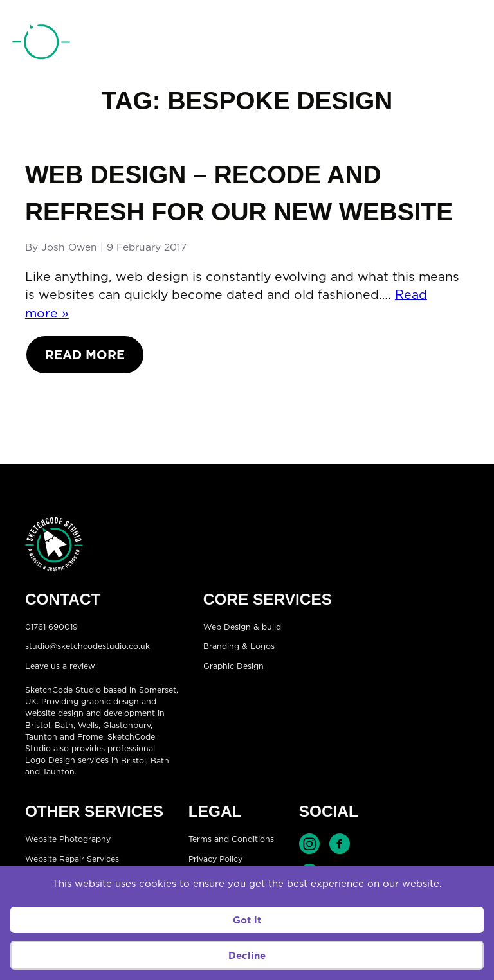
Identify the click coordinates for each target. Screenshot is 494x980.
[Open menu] (469, 44)
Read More (85, 354)
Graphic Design (233, 665)
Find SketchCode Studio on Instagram (309, 844)
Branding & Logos (239, 646)
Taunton (41, 737)
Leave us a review (60, 665)
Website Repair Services (72, 859)
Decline (247, 955)
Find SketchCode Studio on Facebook (340, 844)
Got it (247, 920)
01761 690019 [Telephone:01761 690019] (413, 44)
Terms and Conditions (231, 839)
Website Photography (68, 839)
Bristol (133, 760)
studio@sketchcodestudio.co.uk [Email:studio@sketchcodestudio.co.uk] (87, 646)
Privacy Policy (215, 859)
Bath (64, 725)
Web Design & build (242, 626)
